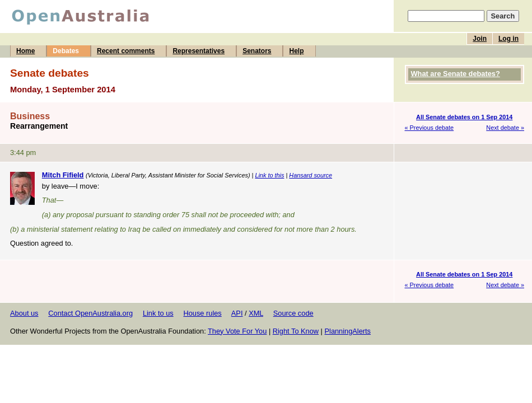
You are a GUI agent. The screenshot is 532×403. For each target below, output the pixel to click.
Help (296, 51)
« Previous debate (430, 128)
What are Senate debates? (456, 74)
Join (480, 39)
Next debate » (505, 128)
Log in (508, 39)
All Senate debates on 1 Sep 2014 (464, 117)
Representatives (199, 51)
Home (25, 51)
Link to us (158, 313)
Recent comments (126, 51)
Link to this (269, 175)
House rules (202, 313)
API (237, 313)
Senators (257, 51)
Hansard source (311, 175)
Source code (293, 313)
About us (24, 313)
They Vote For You (237, 331)
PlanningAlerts (348, 331)
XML (256, 313)
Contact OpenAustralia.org (90, 313)
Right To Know (296, 331)
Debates (66, 51)
